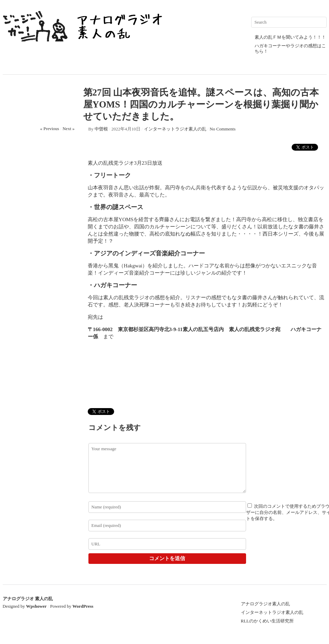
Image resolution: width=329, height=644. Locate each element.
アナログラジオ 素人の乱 (28, 599)
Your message (167, 468)
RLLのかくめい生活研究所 (267, 621)
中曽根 (101, 129)
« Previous (50, 129)
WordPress (83, 606)
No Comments (223, 129)
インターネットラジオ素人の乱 (175, 129)
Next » (68, 129)
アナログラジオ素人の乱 (265, 604)
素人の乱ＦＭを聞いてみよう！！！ (290, 37)
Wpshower (36, 606)
